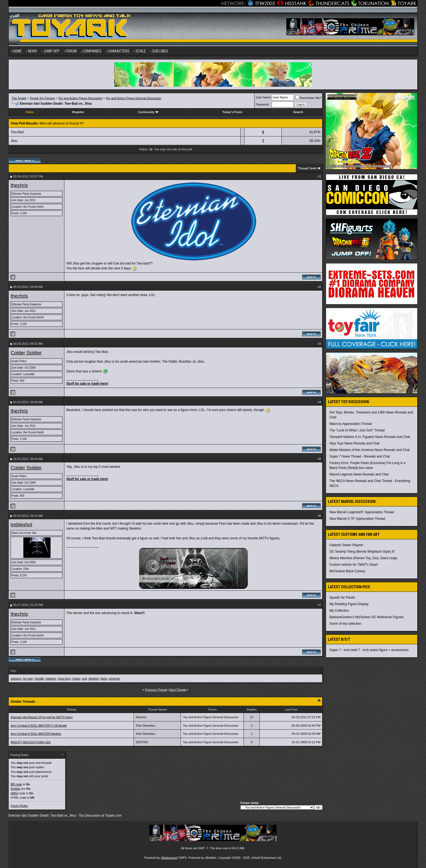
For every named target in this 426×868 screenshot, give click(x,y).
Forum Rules (19, 806)
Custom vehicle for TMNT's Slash (354, 565)
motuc (76, 679)
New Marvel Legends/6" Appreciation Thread (362, 512)
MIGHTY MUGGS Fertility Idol (30, 742)
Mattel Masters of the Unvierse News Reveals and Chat (370, 450)
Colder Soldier (26, 353)
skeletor (94, 679)
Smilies (15, 789)
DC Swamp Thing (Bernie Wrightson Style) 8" (362, 552)
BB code (16, 784)
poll (84, 679)
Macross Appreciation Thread (351, 424)
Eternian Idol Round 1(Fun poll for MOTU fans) (42, 717)
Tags (13, 671)
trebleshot (21, 525)
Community (148, 112)
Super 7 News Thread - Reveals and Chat (360, 456)
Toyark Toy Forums (42, 98)
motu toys (64, 679)
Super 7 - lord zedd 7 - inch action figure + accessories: (369, 650)
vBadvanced (169, 858)
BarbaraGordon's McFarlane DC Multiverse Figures (367, 617)
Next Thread (178, 690)
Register (78, 112)
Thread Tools (307, 168)
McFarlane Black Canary (347, 571)
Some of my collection (345, 624)
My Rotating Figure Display (349, 604)
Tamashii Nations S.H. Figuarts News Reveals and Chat (370, 437)
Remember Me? (308, 98)
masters (51, 679)
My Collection (339, 611)
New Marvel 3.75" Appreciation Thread (357, 519)
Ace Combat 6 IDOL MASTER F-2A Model (39, 726)
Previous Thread (156, 690)
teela (104, 679)
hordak (39, 679)
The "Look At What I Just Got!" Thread (357, 430)
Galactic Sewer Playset (346, 545)
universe (114, 679)
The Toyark (19, 98)
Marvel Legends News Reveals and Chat (359, 474)
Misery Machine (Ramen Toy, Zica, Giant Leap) (364, 558)
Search (298, 112)
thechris (19, 185)
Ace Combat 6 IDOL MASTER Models (36, 734)
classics (16, 679)
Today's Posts (232, 112)
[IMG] (14, 793)
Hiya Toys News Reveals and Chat (355, 443)
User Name (263, 97)
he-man (28, 679)
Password (262, 104)
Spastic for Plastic (342, 598)
